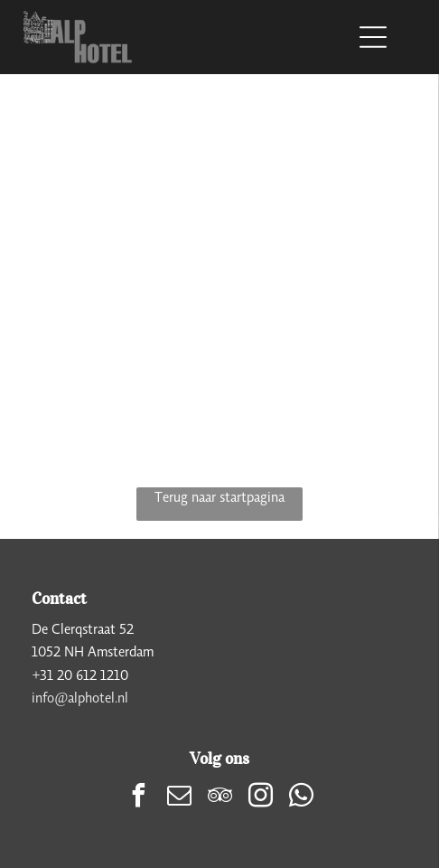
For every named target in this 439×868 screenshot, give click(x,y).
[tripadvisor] (219, 798)
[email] (179, 798)
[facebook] (138, 798)
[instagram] (260, 798)
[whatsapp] (301, 798)
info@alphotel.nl (80, 697)
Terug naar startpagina (219, 496)
